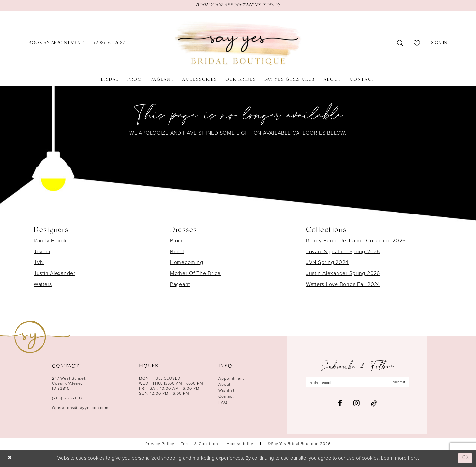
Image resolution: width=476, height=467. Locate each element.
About (224, 385)
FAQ (223, 403)
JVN (39, 263)
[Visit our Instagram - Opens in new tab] (357, 404)
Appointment (231, 379)
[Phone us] (110, 44)
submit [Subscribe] (401, 383)
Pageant (180, 284)
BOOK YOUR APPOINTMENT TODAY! (238, 5)
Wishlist (226, 391)
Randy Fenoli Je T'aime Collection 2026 (356, 241)
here (413, 458)
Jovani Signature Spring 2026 (343, 252)
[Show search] (400, 44)
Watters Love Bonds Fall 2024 (343, 284)
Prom (176, 241)
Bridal (177, 252)
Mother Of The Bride (195, 273)
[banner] (238, 44)
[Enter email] (357, 383)
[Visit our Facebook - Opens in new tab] (340, 404)
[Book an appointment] (56, 44)
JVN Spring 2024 (327, 263)
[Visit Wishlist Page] (417, 44)
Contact (226, 397)
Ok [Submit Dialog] (465, 458)
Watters (43, 284)
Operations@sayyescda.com (80, 408)
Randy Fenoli (50, 241)
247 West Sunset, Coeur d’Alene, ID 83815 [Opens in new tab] (69, 384)
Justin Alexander (55, 273)
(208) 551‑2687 (67, 398)
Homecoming (186, 263)
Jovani (42, 252)
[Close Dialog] (10, 459)
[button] (439, 44)
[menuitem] (56, 44)
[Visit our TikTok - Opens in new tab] (374, 404)
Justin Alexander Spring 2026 (343, 273)
